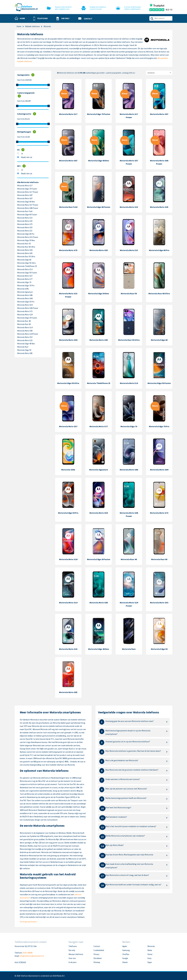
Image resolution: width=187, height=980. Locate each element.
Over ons (72, 958)
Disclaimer (98, 958)
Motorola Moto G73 (25, 311)
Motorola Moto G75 (25, 224)
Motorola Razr (23, 347)
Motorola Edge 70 (24, 282)
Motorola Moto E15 (25, 231)
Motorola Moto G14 (25, 327)
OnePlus (126, 954)
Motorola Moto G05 (25, 253)
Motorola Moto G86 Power (28, 208)
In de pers (73, 962)
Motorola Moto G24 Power (28, 334)
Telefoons (73, 946)
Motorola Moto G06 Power (28, 308)
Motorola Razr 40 (24, 321)
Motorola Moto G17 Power (28, 192)
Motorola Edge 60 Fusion (27, 215)
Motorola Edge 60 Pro (26, 234)
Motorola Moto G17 (25, 186)
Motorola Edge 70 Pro (26, 286)
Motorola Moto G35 (25, 221)
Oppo (150, 962)
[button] (40, 19)
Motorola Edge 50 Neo (26, 240)
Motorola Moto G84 (25, 298)
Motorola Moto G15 (25, 218)
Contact (97, 946)
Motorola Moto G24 (25, 315)
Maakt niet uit (27, 157)
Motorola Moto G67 (25, 198)
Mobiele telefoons (32, 26)
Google (125, 958)
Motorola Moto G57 (25, 276)
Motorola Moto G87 (25, 195)
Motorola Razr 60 (24, 324)
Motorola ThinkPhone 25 (27, 266)
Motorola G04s (23, 289)
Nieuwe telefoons (76, 954)
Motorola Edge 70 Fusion (27, 189)
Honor (150, 954)
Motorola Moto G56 (25, 250)
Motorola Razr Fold (25, 211)
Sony (149, 958)
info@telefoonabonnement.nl (32, 956)
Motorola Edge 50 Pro (26, 302)
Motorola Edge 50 (24, 350)
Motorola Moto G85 (25, 353)
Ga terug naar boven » (29, 922)
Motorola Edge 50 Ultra (26, 263)
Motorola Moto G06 (25, 331)
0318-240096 (28, 953)
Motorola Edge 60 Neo (26, 202)
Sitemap (97, 962)
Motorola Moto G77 (25, 279)
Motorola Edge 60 (24, 260)
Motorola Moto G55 (25, 227)
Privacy (96, 954)
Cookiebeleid (99, 950)
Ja (22, 154)
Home (19, 26)
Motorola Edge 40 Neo (26, 344)
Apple (125, 946)
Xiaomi (125, 962)
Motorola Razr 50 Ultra (26, 256)
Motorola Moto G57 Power (28, 205)
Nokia (150, 950)
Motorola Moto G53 (25, 337)
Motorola (151, 946)
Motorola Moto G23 (25, 340)
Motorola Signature (25, 292)
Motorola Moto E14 (25, 269)
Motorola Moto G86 (25, 295)
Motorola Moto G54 (25, 305)
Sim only (72, 950)
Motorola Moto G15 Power (28, 237)
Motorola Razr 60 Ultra (26, 247)
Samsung (126, 950)
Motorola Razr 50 (24, 244)
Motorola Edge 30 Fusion (27, 318)
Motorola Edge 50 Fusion (27, 273)
